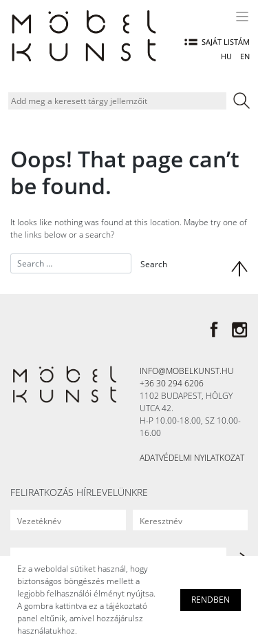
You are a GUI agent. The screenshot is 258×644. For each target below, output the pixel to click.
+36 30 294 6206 (172, 383)
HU (226, 56)
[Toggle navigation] (244, 17)
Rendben (211, 600)
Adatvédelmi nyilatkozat (192, 458)
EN (245, 56)
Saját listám (217, 42)
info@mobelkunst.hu (187, 371)
